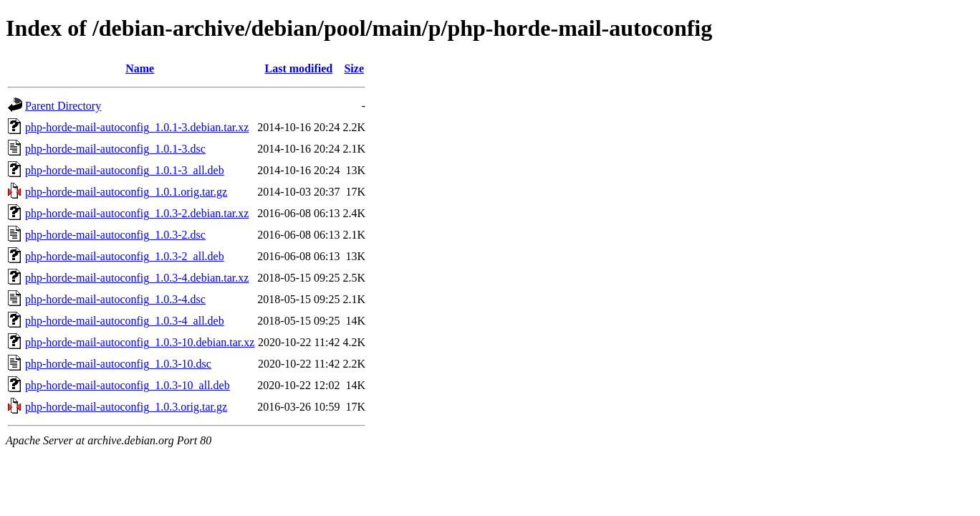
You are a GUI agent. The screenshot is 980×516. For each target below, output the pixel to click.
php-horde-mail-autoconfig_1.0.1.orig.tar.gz (126, 192)
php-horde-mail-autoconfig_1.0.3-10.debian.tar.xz (140, 342)
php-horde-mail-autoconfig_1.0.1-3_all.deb (125, 170)
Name (140, 68)
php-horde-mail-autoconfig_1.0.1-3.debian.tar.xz (137, 127)
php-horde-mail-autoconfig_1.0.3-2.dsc (115, 235)
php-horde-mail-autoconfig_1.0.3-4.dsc (115, 299)
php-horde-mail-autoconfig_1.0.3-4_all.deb (125, 321)
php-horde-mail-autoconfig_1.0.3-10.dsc (118, 364)
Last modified (299, 68)
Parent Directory (63, 106)
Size (354, 68)
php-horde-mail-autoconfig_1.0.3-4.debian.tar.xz (137, 278)
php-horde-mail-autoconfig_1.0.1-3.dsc (115, 149)
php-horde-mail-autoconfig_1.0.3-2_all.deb (125, 256)
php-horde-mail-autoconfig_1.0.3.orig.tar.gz (126, 407)
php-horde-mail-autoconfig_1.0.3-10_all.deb (128, 385)
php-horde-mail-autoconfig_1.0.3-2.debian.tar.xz (137, 213)
